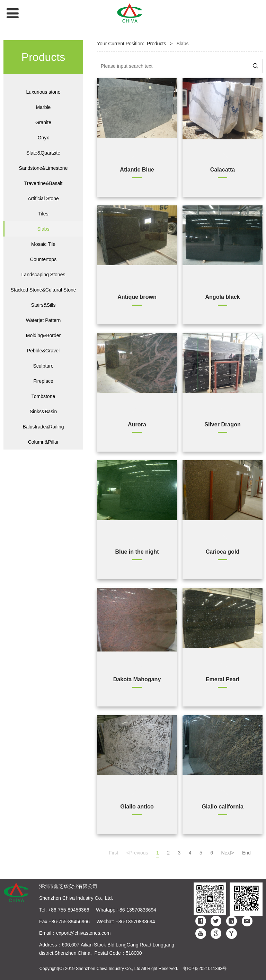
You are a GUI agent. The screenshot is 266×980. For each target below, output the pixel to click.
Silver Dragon (223, 424)
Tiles (43, 214)
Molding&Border (43, 335)
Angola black (222, 297)
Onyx (43, 138)
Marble (43, 107)
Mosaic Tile (43, 244)
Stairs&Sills (43, 305)
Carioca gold (223, 552)
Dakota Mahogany (137, 679)
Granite (43, 122)
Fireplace (43, 381)
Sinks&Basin (43, 412)
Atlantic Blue (137, 169)
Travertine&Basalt (43, 183)
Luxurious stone (43, 92)
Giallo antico (137, 806)
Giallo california (223, 806)
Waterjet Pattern (43, 320)
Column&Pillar (43, 442)
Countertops (43, 259)
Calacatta (223, 169)
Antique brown (137, 297)
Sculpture (43, 366)
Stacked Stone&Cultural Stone (43, 290)
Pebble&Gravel (43, 351)
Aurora (137, 424)
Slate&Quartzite (43, 153)
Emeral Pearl (223, 679)
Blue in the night (137, 552)
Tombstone (43, 396)
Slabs (43, 229)
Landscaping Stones (43, 275)
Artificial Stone (43, 198)
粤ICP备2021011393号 (205, 969)
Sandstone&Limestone (43, 168)
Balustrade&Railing (43, 427)
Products (156, 44)
